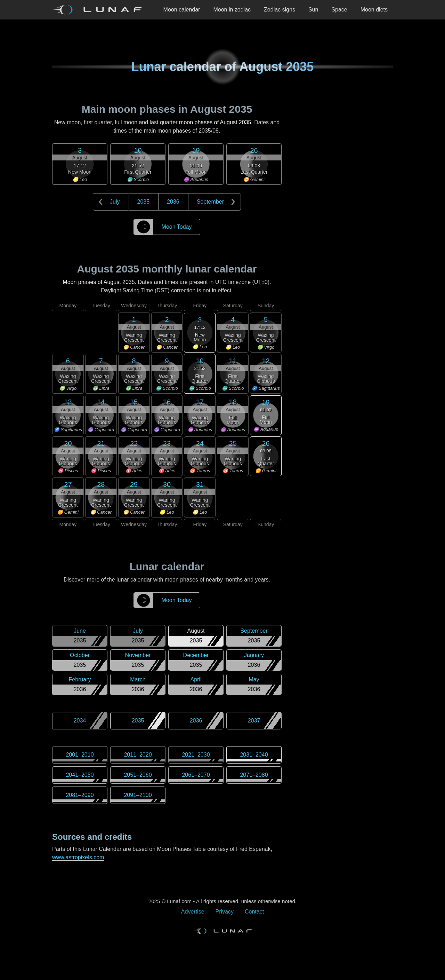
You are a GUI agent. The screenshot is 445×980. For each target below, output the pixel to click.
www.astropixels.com (78, 857)
